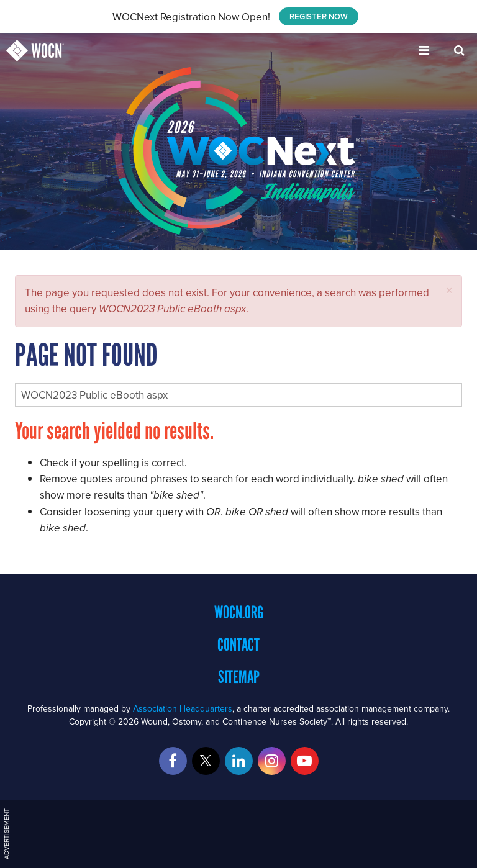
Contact (238, 644)
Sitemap (239, 677)
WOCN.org (239, 612)
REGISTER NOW (319, 16)
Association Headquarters (183, 708)
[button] (449, 290)
